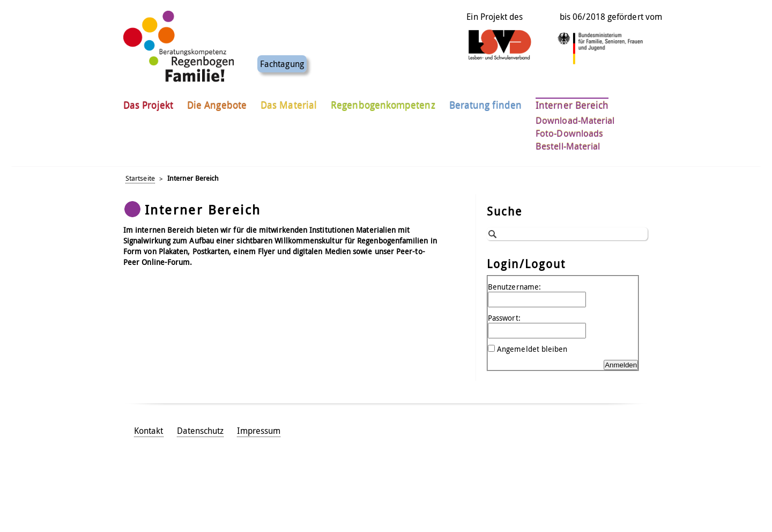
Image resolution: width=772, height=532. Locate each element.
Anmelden (621, 365)
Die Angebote (217, 101)
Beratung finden (485, 101)
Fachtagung (282, 60)
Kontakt (149, 431)
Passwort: (504, 318)
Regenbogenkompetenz (383, 101)
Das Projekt (148, 101)
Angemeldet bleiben (532, 349)
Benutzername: (514, 287)
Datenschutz (201, 431)
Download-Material (575, 117)
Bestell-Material (568, 143)
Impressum (259, 431)
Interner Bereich (572, 101)
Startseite (140, 178)
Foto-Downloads (569, 130)
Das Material (289, 101)
